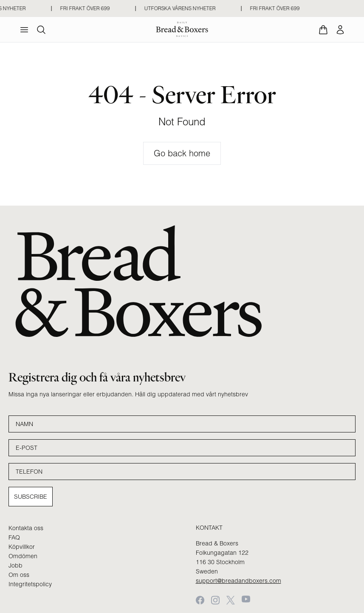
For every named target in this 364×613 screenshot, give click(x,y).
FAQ (14, 537)
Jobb (16, 565)
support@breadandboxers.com (238, 581)
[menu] (24, 30)
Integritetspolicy (30, 584)
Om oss (19, 575)
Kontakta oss (26, 528)
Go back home (182, 153)
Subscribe (31, 497)
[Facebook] (200, 600)
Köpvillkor (22, 547)
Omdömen (23, 556)
